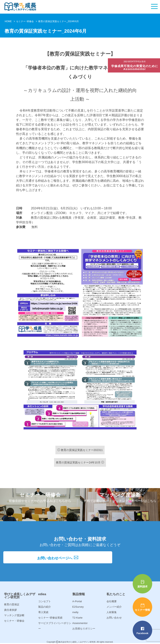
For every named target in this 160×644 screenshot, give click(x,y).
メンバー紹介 (114, 607)
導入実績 (43, 612)
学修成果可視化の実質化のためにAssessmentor (135, 66)
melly (75, 612)
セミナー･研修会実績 (50, 618)
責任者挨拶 (10, 610)
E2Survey (78, 607)
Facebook (142, 631)
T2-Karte (77, 618)
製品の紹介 (45, 607)
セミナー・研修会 (14, 621)
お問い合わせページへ (80, 560)
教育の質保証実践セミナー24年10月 (80, 462)
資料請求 (142, 584)
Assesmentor (80, 623)
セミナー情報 (142, 607)
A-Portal (77, 601)
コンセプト (45, 601)
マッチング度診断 (14, 615)
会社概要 (112, 601)
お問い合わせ (114, 618)
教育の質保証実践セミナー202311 (80, 450)
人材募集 (112, 612)
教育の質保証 (12, 604)
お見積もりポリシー (84, 629)
